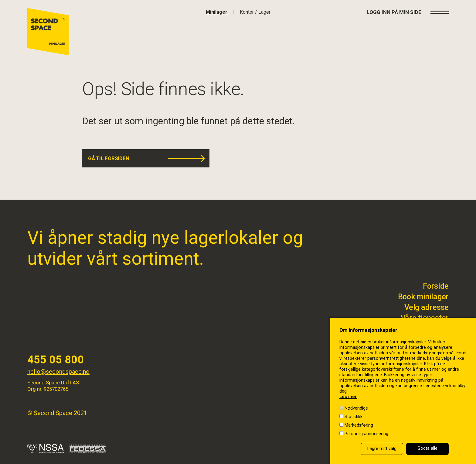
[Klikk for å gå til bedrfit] (255, 12)
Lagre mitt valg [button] (382, 449)
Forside (436, 286)
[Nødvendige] (341, 408)
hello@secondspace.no (58, 372)
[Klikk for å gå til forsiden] (217, 12)
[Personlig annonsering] (341, 433)
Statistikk (354, 417)
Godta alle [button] (427, 448)
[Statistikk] (341, 416)
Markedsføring (359, 425)
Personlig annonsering (366, 434)
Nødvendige (356, 408)
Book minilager (423, 297)
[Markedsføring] (341, 425)
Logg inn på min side (394, 12)
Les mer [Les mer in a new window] (348, 397)
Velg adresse (427, 307)
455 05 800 (56, 360)
